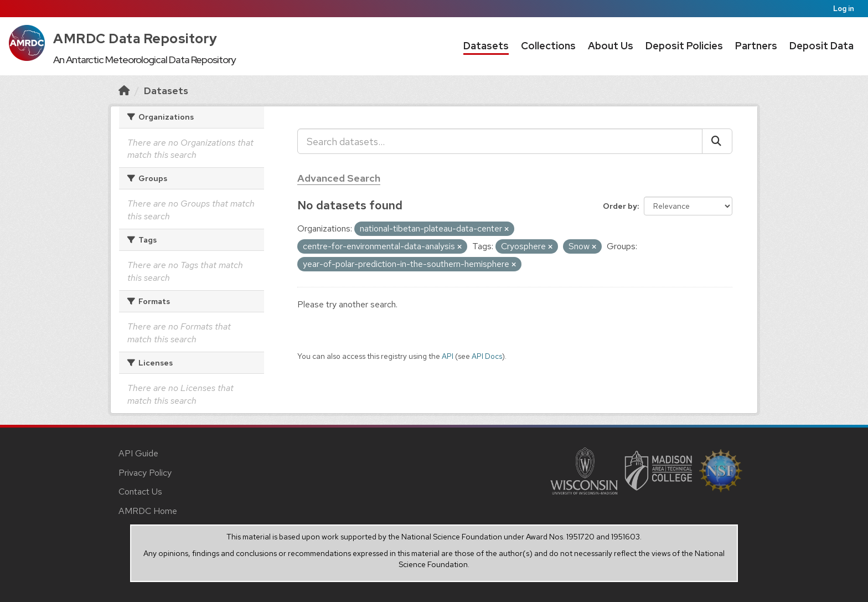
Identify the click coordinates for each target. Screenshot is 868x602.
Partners (756, 46)
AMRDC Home (148, 511)
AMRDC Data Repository (135, 38)
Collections (548, 46)
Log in (844, 9)
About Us (611, 46)
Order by (620, 206)
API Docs (487, 356)
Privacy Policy (145, 473)
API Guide (138, 453)
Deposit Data (821, 46)
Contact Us (140, 492)
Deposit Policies (684, 46)
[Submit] (717, 141)
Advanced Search (339, 178)
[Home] (124, 91)
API (448, 356)
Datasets (486, 46)
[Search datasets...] (500, 141)
